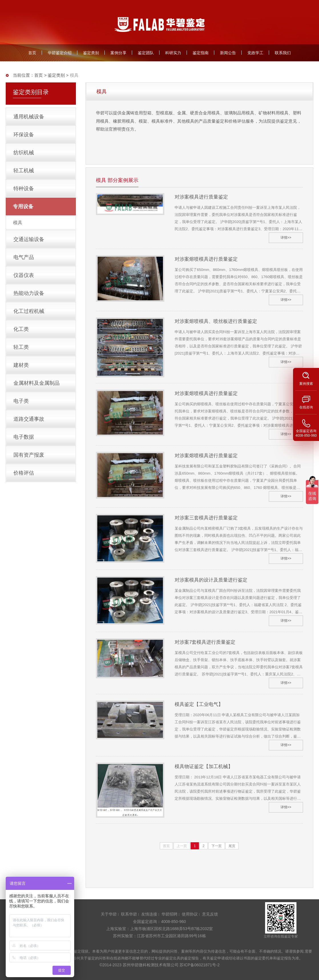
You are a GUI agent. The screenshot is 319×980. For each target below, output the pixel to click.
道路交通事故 (29, 419)
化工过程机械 (29, 311)
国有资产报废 (29, 455)
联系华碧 (129, 914)
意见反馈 (210, 914)
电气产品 (24, 257)
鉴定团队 (146, 53)
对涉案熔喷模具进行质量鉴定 (206, 259)
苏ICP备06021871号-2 (199, 965)
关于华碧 (109, 914)
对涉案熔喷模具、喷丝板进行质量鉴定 (216, 321)
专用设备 (23, 206)
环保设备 (24, 135)
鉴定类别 (91, 53)
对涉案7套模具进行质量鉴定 (205, 642)
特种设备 (24, 189)
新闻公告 (228, 53)
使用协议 (190, 914)
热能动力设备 (29, 293)
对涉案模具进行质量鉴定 (201, 197)
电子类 (21, 401)
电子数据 (24, 437)
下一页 (217, 846)
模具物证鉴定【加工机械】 (204, 767)
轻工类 (21, 347)
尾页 (232, 846)
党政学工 (255, 53)
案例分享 (118, 53)
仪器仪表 (24, 275)
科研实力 (173, 53)
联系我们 (283, 53)
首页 (32, 53)
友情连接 (149, 914)
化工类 (21, 329)
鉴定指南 (201, 53)
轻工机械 (24, 171)
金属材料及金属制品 (37, 383)
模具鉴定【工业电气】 (199, 704)
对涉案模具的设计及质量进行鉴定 (211, 580)
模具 (18, 223)
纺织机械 (24, 153)
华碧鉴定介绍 (60, 53)
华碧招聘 (169, 914)
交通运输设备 (29, 239)
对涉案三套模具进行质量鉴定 (206, 518)
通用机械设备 (29, 117)
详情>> (286, 238)
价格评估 (24, 473)
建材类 (21, 365)
